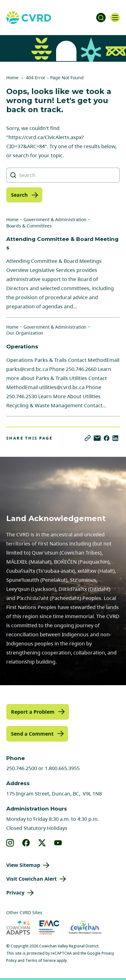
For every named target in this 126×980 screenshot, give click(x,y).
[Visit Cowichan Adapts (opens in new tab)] (18, 928)
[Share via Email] (97, 438)
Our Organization (25, 333)
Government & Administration (55, 219)
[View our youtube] (58, 843)
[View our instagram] (10, 843)
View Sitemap (23, 865)
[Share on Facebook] (107, 438)
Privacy (15, 893)
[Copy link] (88, 438)
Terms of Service (41, 960)
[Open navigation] (115, 18)
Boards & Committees (29, 226)
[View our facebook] (26, 843)
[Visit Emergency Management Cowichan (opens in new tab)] (49, 928)
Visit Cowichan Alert (31, 879)
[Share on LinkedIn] (115, 438)
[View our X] (42, 843)
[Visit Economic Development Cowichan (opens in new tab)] (85, 928)
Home (12, 78)
